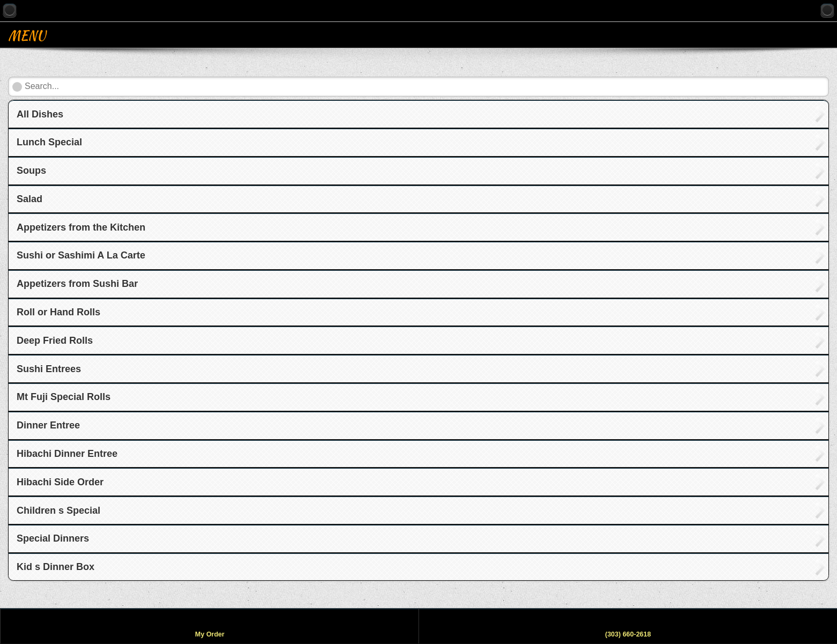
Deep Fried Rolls (55, 340)
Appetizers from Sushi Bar (77, 284)
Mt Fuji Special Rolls (64, 397)
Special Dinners (53, 538)
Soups (31, 171)
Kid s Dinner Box (56, 567)
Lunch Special (49, 142)
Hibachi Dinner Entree (67, 454)
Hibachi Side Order (60, 482)
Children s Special (58, 510)
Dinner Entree (48, 425)
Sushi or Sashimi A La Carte (81, 255)
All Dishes (40, 114)
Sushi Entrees (49, 369)
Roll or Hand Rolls (58, 312)
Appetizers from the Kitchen (81, 227)
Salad (30, 199)
